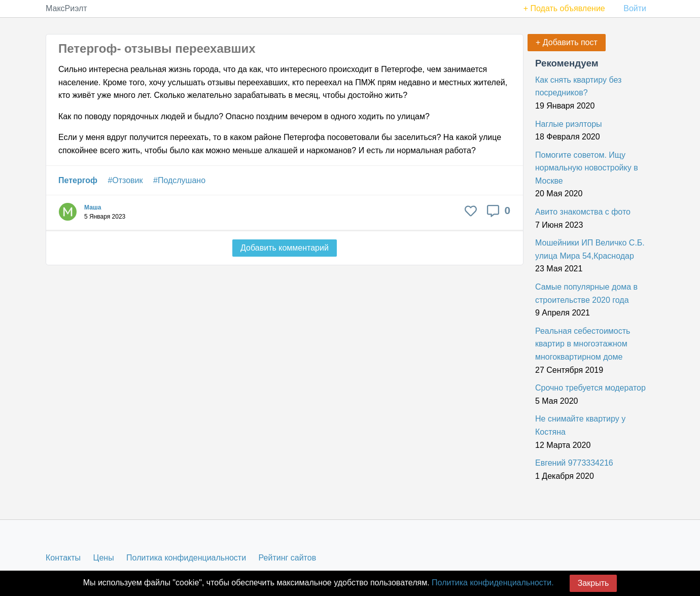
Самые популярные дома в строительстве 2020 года (586, 293)
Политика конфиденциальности (186, 558)
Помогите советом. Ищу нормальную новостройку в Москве (587, 168)
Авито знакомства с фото (583, 212)
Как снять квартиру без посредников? (578, 86)
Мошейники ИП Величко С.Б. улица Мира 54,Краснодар (590, 249)
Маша (93, 207)
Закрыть (593, 583)
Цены (104, 558)
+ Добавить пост (567, 42)
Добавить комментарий (285, 248)
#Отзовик (125, 180)
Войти (635, 8)
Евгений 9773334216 (574, 463)
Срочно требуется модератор (590, 388)
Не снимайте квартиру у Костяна (580, 425)
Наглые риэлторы (569, 124)
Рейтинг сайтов (288, 558)
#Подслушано (179, 180)
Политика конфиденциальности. (493, 583)
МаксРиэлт (66, 8)
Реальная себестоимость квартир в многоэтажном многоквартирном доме (583, 344)
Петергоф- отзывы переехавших (157, 48)
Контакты (63, 558)
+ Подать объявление (564, 8)
